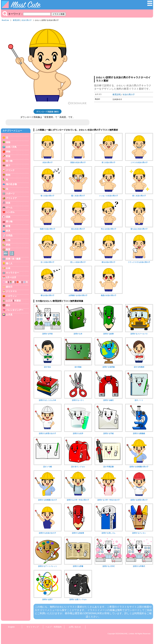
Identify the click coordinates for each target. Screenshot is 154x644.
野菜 (8, 156)
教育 (8, 249)
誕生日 (9, 287)
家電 (8, 226)
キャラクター (12, 273)
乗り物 (9, 221)
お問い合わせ (75, 627)
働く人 (9, 263)
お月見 (9, 315)
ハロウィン (11, 296)
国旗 (8, 217)
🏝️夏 (12, 282)
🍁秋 (19, 282)
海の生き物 (11, 184)
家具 (8, 231)
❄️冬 (25, 282)
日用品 (9, 235)
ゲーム (9, 207)
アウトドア (11, 198)
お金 (8, 268)
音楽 (8, 203)
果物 (8, 152)
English (11, 627)
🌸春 (5, 282)
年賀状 (18, 301)
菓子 (8, 166)
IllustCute (5, 20)
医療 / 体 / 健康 (13, 259)
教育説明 (16, 20)
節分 (8, 305)
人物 (8, 240)
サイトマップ (33, 627)
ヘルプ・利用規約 (54, 627)
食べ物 (9, 161)
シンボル (10, 212)
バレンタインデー (15, 310)
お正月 (9, 301)
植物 (8, 142)
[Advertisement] (124, 50)
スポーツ (10, 193)
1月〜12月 (11, 277)
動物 (8, 175)
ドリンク (10, 170)
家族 (8, 245)
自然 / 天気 (11, 147)
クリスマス (11, 291)
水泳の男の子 (27, 20)
